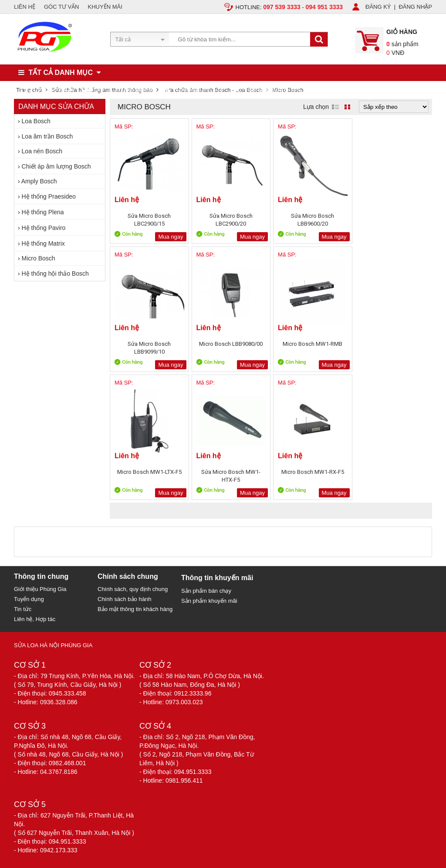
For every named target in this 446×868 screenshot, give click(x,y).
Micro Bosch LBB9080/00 (149, 344)
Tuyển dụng (29, 599)
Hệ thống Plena (43, 212)
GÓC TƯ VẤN (62, 7)
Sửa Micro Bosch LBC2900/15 (149, 220)
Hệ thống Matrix (43, 243)
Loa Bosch (36, 121)
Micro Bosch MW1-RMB (230, 344)
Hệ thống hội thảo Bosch (55, 274)
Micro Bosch (39, 258)
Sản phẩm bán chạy (206, 591)
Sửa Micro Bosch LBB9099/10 (392, 220)
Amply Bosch (39, 181)
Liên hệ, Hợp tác (35, 619)
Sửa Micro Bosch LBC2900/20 (230, 220)
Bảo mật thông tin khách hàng (135, 609)
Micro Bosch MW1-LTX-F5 (311, 344)
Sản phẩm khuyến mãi (209, 601)
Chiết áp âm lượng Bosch (56, 166)
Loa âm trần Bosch (47, 136)
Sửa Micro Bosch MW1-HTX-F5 (392, 348)
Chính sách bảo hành (124, 599)
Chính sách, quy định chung (133, 589)
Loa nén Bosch (42, 151)
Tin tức (23, 609)
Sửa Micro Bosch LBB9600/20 (311, 220)
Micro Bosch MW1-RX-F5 (149, 472)
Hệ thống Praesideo (49, 196)
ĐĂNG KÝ (378, 7)
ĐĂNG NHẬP (415, 7)
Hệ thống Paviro (44, 228)
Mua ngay (170, 237)
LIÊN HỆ (25, 7)
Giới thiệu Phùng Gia (40, 589)
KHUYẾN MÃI (105, 7)
